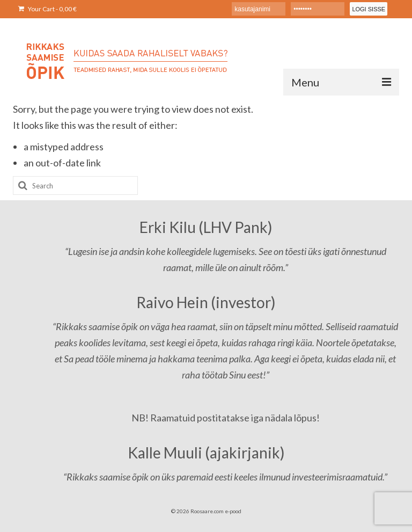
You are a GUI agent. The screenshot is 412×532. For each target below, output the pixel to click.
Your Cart (47, 9)
